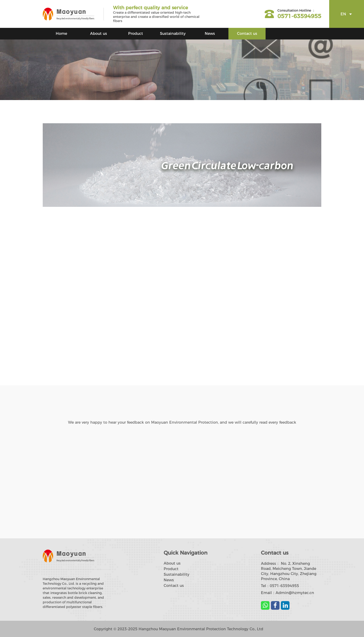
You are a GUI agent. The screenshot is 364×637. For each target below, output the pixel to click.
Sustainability (173, 34)
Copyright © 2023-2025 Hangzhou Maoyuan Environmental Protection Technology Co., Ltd (179, 629)
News (210, 34)
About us (99, 34)
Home (61, 34)
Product (136, 34)
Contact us (247, 34)
